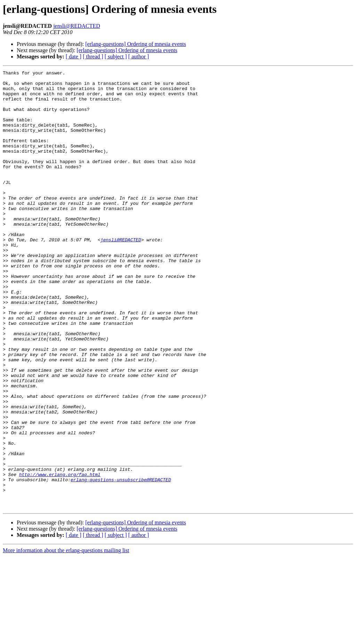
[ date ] (74, 57)
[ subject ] (116, 57)
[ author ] (139, 57)
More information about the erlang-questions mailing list (66, 638)
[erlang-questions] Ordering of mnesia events (136, 44)
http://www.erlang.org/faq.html (60, 556)
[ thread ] (93, 57)
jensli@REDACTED (77, 26)
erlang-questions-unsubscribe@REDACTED (121, 562)
